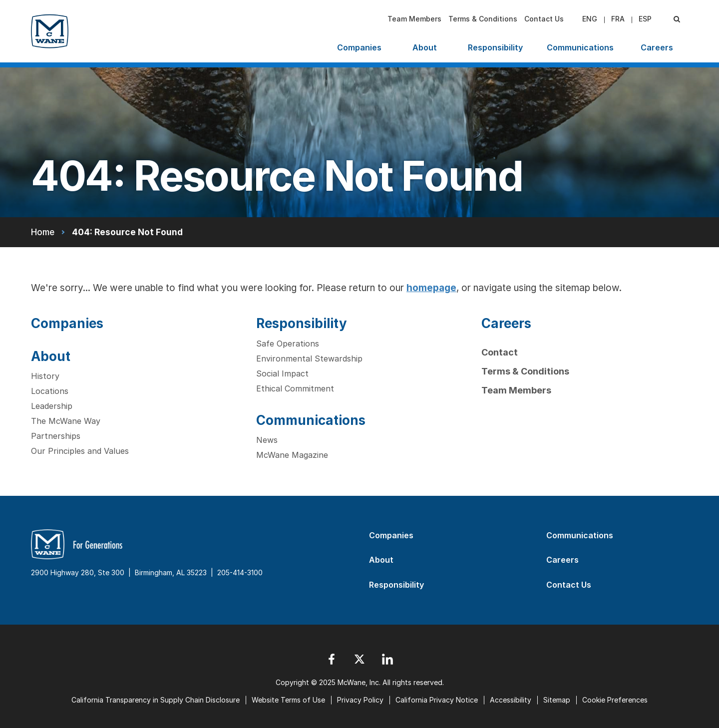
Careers (657, 47)
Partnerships (56, 436)
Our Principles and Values (80, 451)
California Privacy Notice (437, 700)
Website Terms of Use (288, 700)
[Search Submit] (677, 19)
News (267, 440)
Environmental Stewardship (309, 359)
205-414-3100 (240, 572)
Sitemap (557, 700)
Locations (50, 391)
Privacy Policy (360, 700)
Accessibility (511, 700)
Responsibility (495, 47)
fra (618, 19)
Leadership (52, 406)
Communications (580, 47)
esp (645, 19)
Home (43, 232)
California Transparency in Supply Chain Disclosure (156, 700)
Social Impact (282, 373)
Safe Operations (288, 344)
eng (590, 19)
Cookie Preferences (615, 700)
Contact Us (544, 19)
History (45, 376)
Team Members (414, 19)
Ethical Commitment (295, 388)
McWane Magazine (292, 455)
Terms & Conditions (483, 19)
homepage (431, 288)
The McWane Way (66, 421)
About (425, 47)
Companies (359, 47)
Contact (500, 352)
